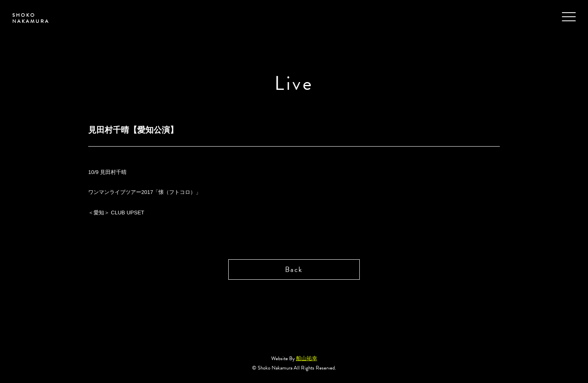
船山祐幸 (307, 359)
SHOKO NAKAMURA (31, 18)
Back (294, 269)
